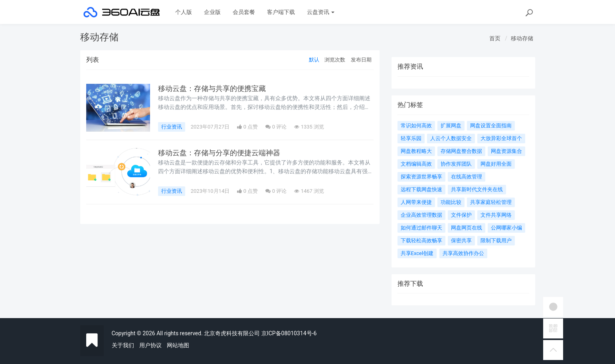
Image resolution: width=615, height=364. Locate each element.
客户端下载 (281, 12)
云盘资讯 (321, 12)
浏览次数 (335, 60)
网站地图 (178, 345)
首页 (495, 38)
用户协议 (150, 345)
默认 (314, 60)
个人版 (184, 12)
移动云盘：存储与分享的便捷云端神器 (219, 153)
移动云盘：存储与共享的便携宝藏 (212, 89)
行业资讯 (172, 127)
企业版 (212, 12)
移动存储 (522, 38)
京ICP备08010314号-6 (289, 333)
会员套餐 (244, 12)
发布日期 (361, 60)
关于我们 (123, 345)
